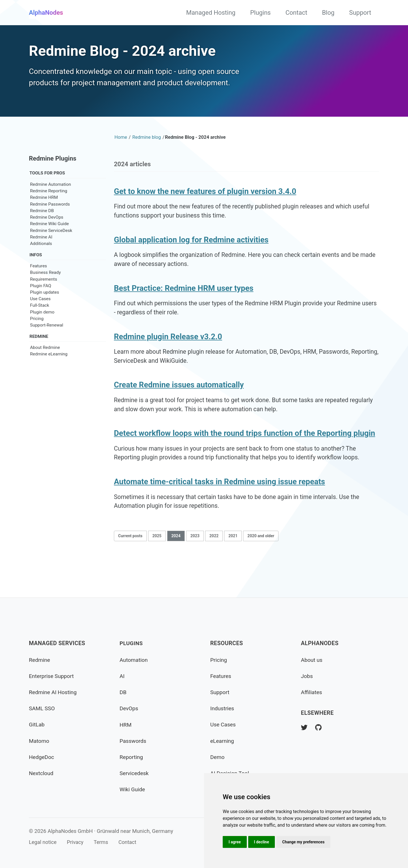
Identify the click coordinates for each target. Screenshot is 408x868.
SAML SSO (42, 709)
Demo (218, 757)
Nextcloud (42, 773)
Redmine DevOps (47, 232)
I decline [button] (263, 842)
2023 (195, 560)
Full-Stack (40, 320)
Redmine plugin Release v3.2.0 (168, 355)
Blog (328, 13)
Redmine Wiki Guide (49, 238)
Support (360, 13)
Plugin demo (42, 327)
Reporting (132, 757)
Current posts (130, 560)
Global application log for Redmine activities (191, 256)
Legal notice (43, 842)
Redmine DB (42, 225)
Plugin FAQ (41, 300)
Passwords (133, 741)
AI (122, 676)
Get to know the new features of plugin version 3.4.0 (205, 206)
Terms (103, 842)
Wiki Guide (133, 789)
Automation (134, 660)
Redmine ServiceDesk (51, 245)
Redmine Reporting (49, 205)
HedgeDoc (42, 757)
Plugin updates (44, 307)
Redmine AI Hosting (54, 692)
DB (123, 692)
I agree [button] (235, 842)
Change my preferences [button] (305, 842)
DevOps (129, 709)
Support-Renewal (47, 340)
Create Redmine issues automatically (179, 405)
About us (312, 660)
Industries (223, 709)
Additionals (41, 258)
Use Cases (40, 313)
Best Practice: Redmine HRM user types (184, 305)
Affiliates (312, 692)
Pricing (37, 333)
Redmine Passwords (50, 219)
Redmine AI (41, 251)
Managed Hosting (211, 13)
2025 (157, 560)
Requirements (43, 294)
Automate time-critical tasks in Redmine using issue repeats (219, 505)
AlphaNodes (46, 13)
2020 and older (261, 560)
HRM (126, 725)
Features (39, 281)
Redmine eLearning (49, 369)
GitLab (37, 725)
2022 (214, 560)
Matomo (39, 741)
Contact (296, 13)
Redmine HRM (44, 212)
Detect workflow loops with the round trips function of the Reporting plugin (245, 455)
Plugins (261, 13)
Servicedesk (135, 773)
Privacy (77, 842)
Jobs (307, 676)
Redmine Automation (51, 199)
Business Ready (45, 287)
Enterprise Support (52, 676)
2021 (233, 560)
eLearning (223, 741)
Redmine (40, 660)
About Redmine (45, 363)
